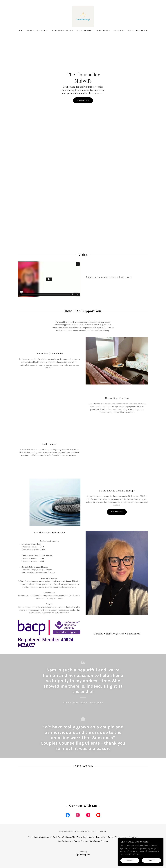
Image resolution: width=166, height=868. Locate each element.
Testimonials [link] (101, 837)
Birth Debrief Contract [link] (99, 841)
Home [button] (30, 837)
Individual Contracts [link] (130, 837)
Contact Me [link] (119, 31)
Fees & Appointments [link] (138, 31)
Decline (132, 860)
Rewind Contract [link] (81, 841)
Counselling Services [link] (37, 31)
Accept (152, 860)
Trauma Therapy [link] (84, 31)
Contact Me (83, 100)
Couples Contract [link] (65, 841)
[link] (83, 16)
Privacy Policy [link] (114, 837)
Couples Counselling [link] (62, 31)
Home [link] (20, 31)
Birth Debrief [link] (103, 31)
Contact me (117, 512)
